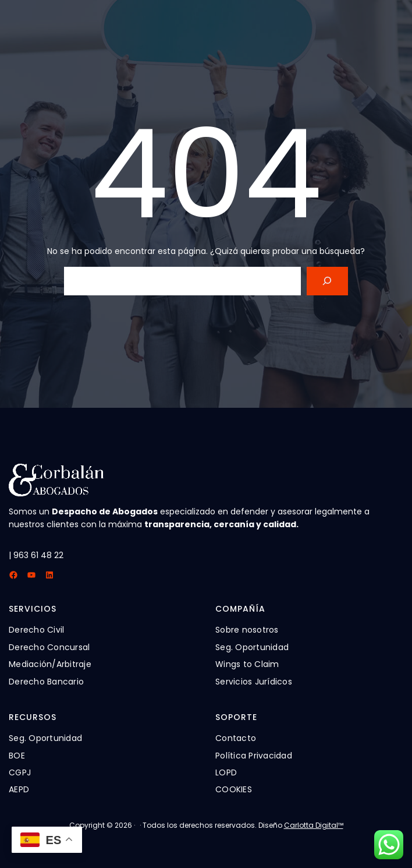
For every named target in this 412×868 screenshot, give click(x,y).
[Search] (327, 281)
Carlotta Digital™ (314, 825)
